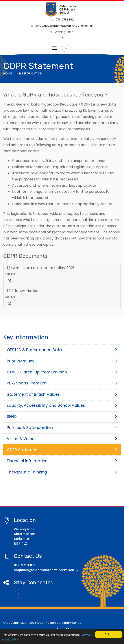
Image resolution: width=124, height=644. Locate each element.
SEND (62, 417)
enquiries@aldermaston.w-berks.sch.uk (62, 26)
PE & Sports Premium (62, 383)
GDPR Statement (62, 450)
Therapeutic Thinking (62, 472)
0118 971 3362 (62, 19)
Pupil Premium (62, 361)
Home (7, 73)
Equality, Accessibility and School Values (62, 405)
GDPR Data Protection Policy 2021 (41, 268)
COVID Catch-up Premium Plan (62, 372)
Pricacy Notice (23, 291)
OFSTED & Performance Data (62, 350)
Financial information (62, 461)
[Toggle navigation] (54, 48)
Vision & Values (62, 439)
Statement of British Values (62, 394)
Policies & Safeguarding (62, 428)
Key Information (30, 73)
